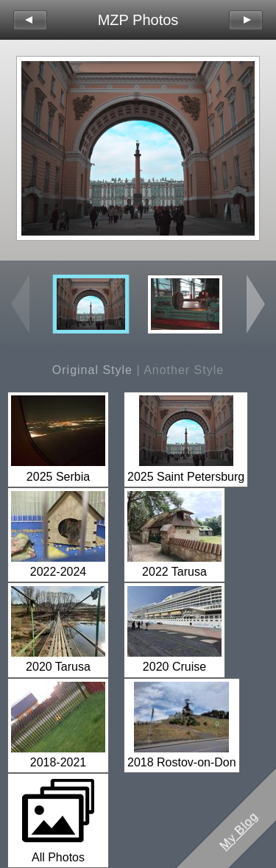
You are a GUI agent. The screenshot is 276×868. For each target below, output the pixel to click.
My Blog (239, 831)
